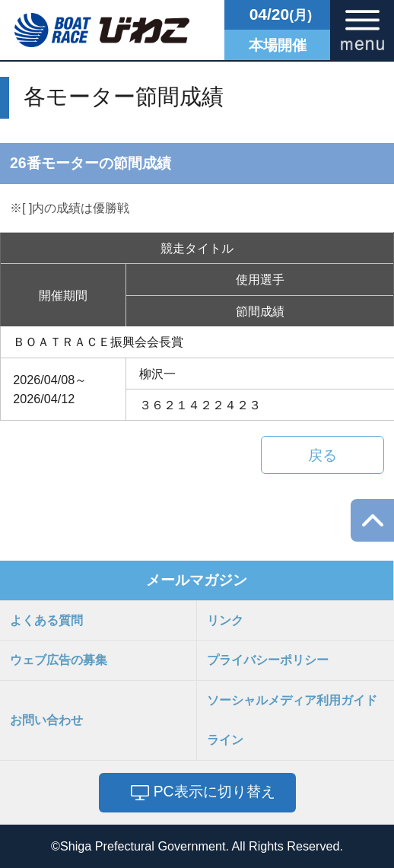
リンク (225, 620)
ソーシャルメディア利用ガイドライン (292, 720)
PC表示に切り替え (214, 791)
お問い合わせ (46, 720)
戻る (323, 455)
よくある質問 (46, 620)
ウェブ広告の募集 (59, 660)
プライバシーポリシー (268, 660)
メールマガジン (197, 580)
